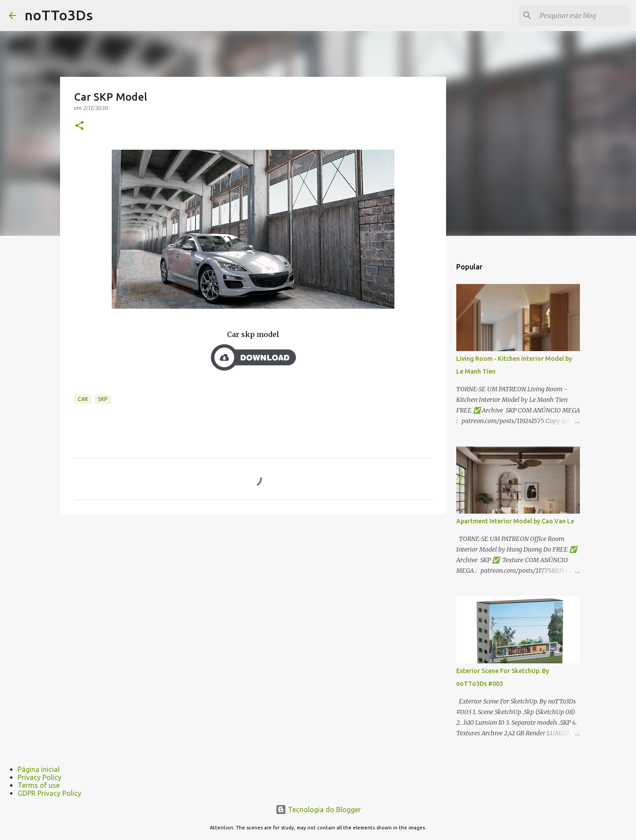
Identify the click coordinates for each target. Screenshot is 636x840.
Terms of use (39, 785)
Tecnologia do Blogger (318, 810)
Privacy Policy (40, 777)
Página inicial (39, 769)
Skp (103, 399)
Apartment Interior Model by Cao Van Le (515, 521)
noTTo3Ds (59, 15)
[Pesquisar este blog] (583, 15)
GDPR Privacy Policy (49, 793)
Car (83, 399)
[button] (79, 126)
